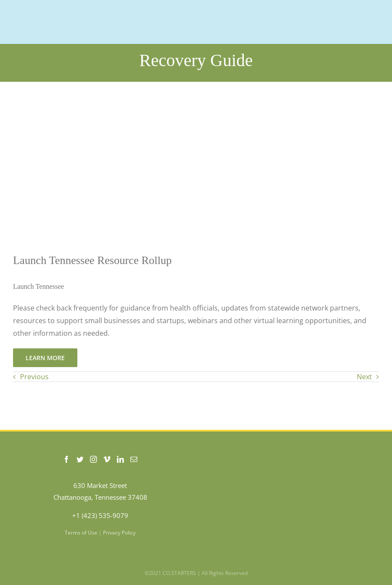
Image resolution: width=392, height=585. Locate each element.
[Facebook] (66, 459)
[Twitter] (80, 459)
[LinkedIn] (120, 459)
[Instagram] (93, 459)
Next (364, 377)
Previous (34, 377)
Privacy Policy (119, 533)
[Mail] (134, 459)
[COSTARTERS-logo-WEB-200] (57, 6)
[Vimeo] (107, 459)
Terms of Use (81, 533)
